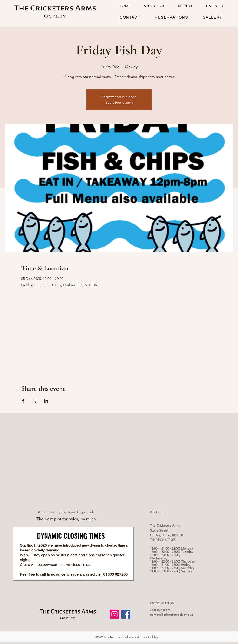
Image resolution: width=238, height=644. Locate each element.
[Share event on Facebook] (23, 401)
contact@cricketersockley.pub (172, 615)
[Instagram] (114, 614)
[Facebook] (126, 614)
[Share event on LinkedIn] (46, 401)
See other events (119, 102)
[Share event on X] (35, 401)
